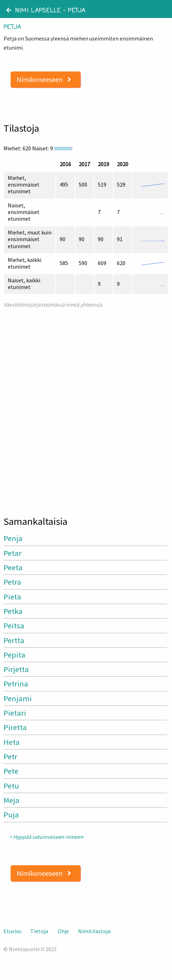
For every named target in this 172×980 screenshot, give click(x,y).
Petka (13, 611)
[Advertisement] (86, 409)
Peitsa (14, 626)
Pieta (12, 597)
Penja (13, 538)
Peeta (13, 567)
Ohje (63, 931)
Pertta (14, 640)
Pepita (14, 655)
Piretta (15, 727)
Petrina (16, 684)
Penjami (18, 698)
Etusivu (12, 931)
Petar (13, 553)
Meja (11, 800)
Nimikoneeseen (44, 79)
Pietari (15, 713)
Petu (11, 786)
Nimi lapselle (34, 11)
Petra (12, 582)
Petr (10, 756)
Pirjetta (16, 669)
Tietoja (39, 931)
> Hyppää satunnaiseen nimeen (46, 837)
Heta (12, 742)
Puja (11, 815)
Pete (11, 771)
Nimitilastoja (94, 931)
